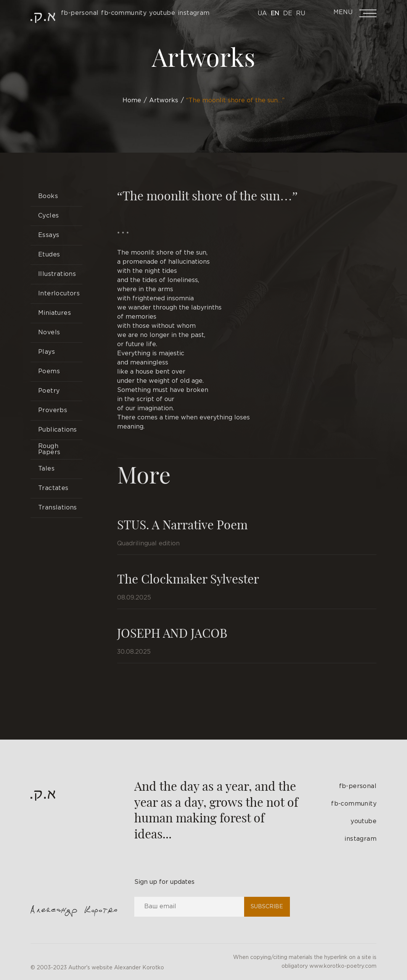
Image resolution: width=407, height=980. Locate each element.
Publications (58, 430)
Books (48, 196)
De (288, 14)
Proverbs (53, 410)
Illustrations (57, 274)
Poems (49, 372)
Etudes (49, 255)
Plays (47, 352)
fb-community (354, 804)
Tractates (53, 488)
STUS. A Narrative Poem (182, 524)
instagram (360, 839)
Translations (58, 508)
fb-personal (358, 786)
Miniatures (55, 313)
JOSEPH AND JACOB (172, 633)
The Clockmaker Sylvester (188, 578)
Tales (46, 469)
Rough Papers (49, 449)
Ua (262, 14)
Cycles (48, 216)
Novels (49, 333)
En (275, 14)
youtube (364, 821)
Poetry (49, 391)
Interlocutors (59, 294)
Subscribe (267, 907)
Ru (301, 14)
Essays (49, 235)
